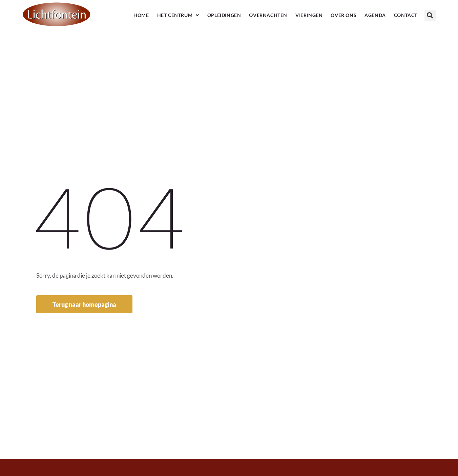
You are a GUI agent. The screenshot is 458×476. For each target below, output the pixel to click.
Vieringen (309, 15)
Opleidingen (224, 15)
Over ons (343, 15)
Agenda (375, 15)
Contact (406, 15)
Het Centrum (178, 15)
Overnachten (268, 15)
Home (141, 15)
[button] (430, 15)
